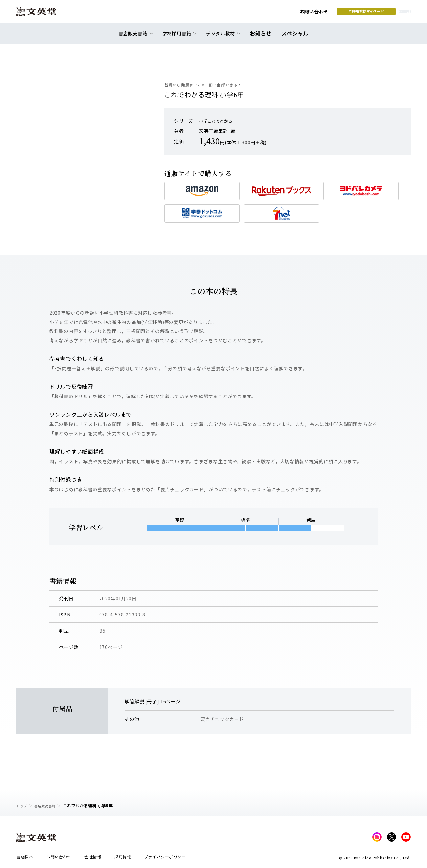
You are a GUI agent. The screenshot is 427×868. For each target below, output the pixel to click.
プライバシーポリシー (165, 859)
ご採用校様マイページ (315, 13)
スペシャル (294, 37)
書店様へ (25, 859)
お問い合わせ (263, 14)
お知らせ (262, 37)
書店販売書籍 (49, 805)
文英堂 (42, 14)
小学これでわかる (218, 121)
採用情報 (123, 859)
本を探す (381, 13)
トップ (23, 805)
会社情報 (93, 859)
